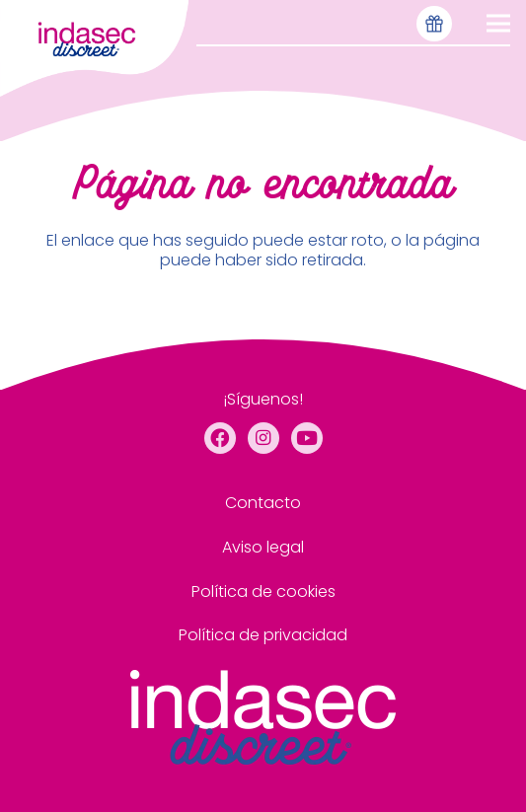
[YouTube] (307, 438)
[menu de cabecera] (94, 48)
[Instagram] (263, 438)
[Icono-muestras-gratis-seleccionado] (434, 24)
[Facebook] (220, 438)
